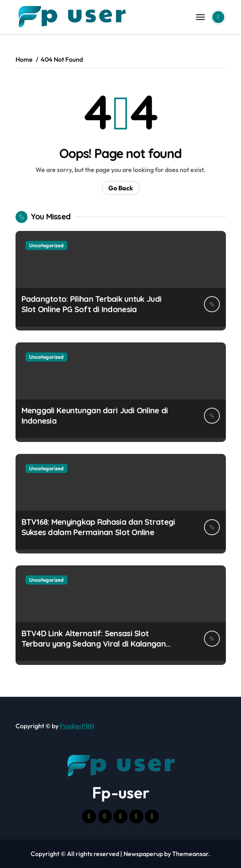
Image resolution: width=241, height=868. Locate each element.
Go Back (121, 188)
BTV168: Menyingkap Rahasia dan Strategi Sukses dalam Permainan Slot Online (98, 527)
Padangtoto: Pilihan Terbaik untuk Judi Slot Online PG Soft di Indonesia (92, 304)
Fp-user (121, 792)
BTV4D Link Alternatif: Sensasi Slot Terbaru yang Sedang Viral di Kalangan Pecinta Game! (94, 644)
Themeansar (190, 854)
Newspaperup (143, 854)
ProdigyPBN (77, 726)
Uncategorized (46, 245)
